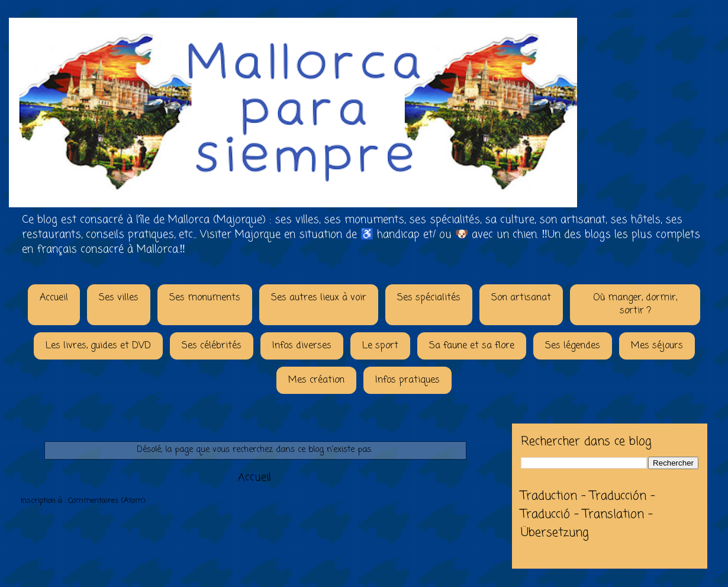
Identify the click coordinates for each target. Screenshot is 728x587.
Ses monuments (205, 298)
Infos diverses (302, 346)
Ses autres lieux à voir (319, 298)
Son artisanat (521, 298)
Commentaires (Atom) (107, 501)
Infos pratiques (408, 380)
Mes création (316, 380)
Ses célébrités (212, 346)
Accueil (54, 298)
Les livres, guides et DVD (98, 346)
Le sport (380, 346)
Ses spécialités (429, 298)
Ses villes (119, 298)
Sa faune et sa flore (472, 346)
